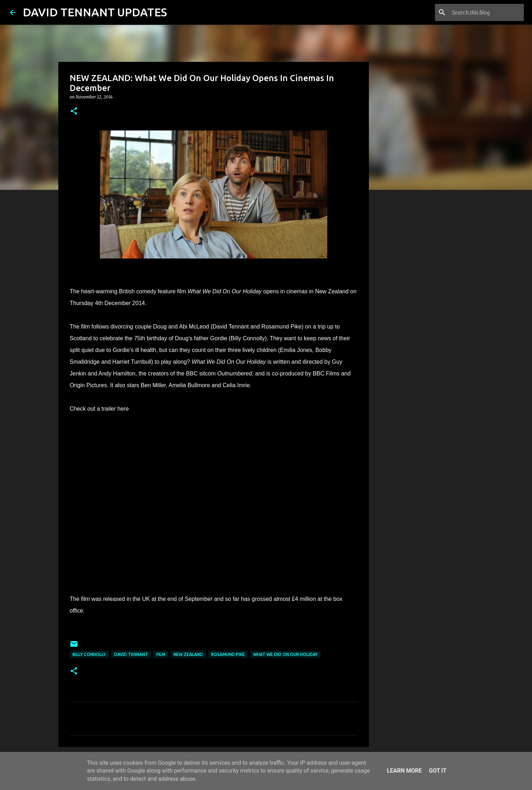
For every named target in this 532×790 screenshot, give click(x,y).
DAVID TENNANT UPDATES (95, 12)
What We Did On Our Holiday (285, 654)
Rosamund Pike (228, 654)
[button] (74, 111)
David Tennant (131, 654)
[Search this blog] (487, 12)
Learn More (404, 771)
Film (161, 654)
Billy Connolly (89, 654)
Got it (438, 771)
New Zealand (188, 654)
